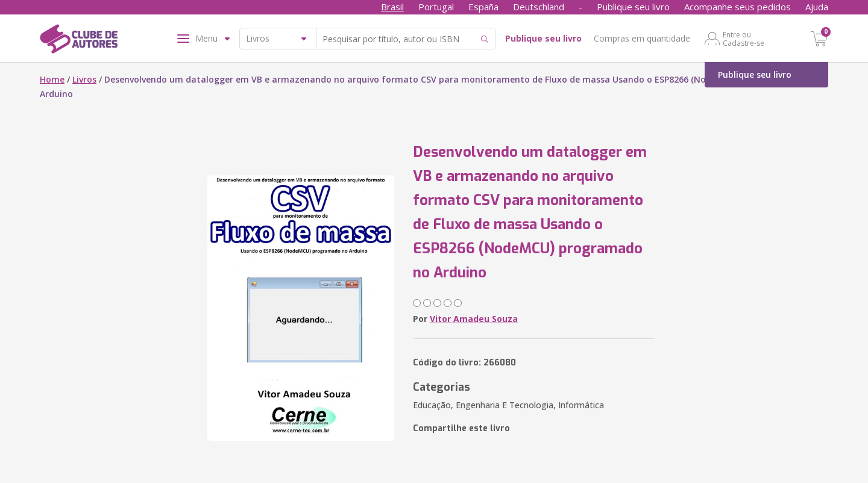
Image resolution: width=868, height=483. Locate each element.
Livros (84, 79)
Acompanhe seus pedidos (737, 7)
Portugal (436, 7)
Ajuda (817, 7)
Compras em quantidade (642, 38)
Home (52, 79)
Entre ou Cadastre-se (744, 39)
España (483, 7)
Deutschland (539, 7)
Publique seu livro (633, 7)
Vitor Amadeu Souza (474, 319)
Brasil (392, 7)
